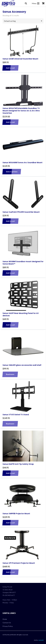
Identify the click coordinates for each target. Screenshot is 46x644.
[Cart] (43, 3)
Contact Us (7, 623)
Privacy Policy (8, 626)
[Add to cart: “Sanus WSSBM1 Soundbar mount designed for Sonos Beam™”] (10, 273)
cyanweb (41, 640)
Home (5, 619)
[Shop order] (23, 21)
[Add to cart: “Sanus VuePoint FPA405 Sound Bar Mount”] (10, 221)
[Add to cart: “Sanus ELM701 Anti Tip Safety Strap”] (10, 473)
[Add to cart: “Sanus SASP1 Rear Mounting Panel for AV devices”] (10, 325)
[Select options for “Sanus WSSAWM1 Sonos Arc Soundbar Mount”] (12, 172)
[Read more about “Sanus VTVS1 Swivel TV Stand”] (10, 424)
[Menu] (36, 3)
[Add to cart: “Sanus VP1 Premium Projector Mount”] (10, 572)
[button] (26, 3)
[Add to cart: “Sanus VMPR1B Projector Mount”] (10, 523)
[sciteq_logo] (9, 3)
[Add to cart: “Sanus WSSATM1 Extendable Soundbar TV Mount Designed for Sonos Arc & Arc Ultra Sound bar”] (10, 122)
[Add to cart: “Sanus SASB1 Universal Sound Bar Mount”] (10, 68)
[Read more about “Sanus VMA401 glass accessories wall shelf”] (10, 374)
